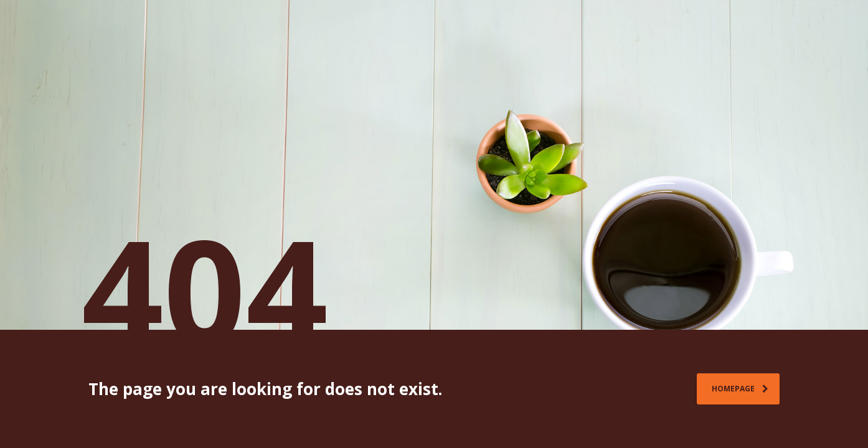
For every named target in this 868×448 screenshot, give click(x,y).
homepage (740, 389)
